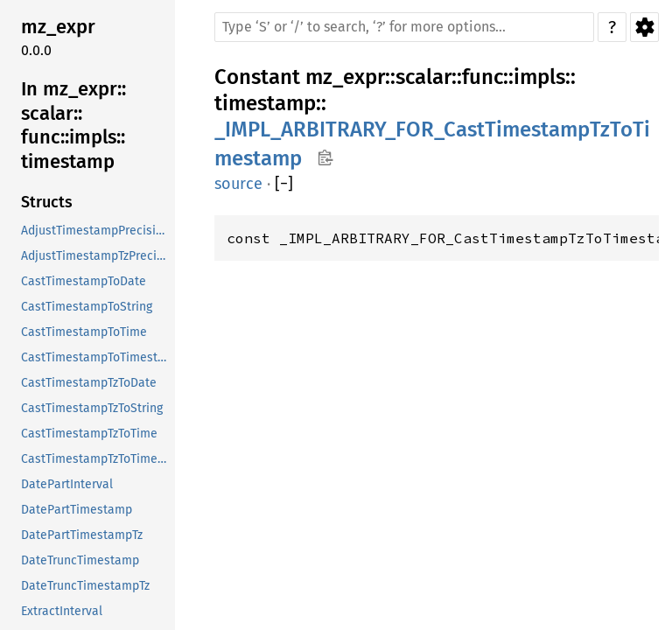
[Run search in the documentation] (404, 27)
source (238, 184)
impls (539, 77)
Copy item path (325, 157)
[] (284, 184)
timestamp (265, 103)
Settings (644, 27)
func (483, 77)
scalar (423, 77)
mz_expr (345, 77)
